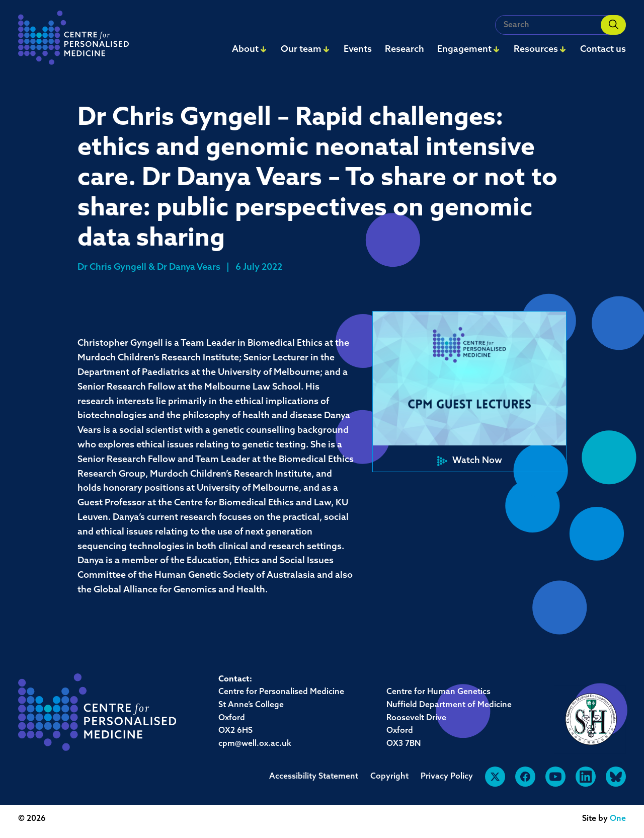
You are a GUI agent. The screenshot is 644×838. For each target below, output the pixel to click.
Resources (536, 50)
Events (358, 50)
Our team (301, 50)
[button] (469, 392)
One (618, 819)
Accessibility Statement (314, 777)
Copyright (389, 777)
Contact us (603, 50)
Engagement (464, 50)
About (245, 50)
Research (405, 50)
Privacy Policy (447, 777)
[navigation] (73, 41)
